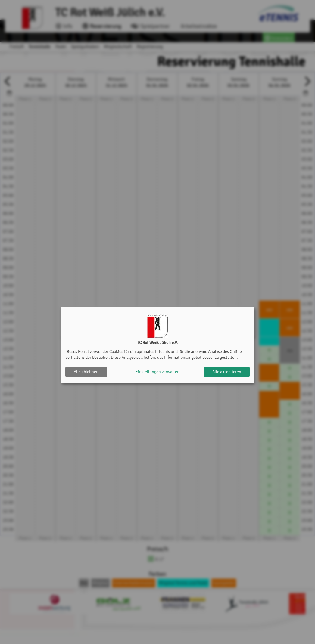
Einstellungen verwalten (157, 372)
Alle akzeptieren (227, 372)
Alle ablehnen (86, 372)
